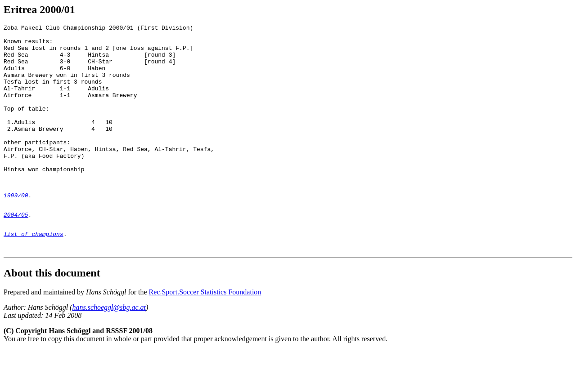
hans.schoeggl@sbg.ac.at (109, 349)
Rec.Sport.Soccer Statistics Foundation (205, 334)
